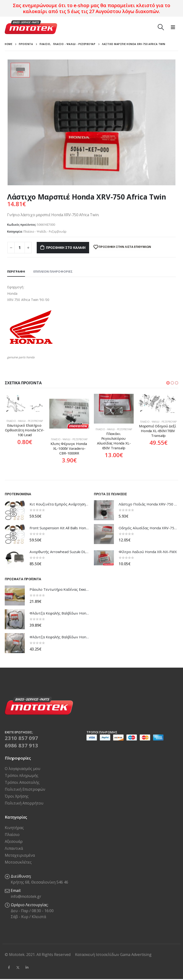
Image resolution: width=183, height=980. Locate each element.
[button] (168, 383)
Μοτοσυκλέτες (18, 862)
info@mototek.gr (26, 896)
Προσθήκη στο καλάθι (66, 247)
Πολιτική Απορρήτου (24, 803)
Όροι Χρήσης (17, 796)
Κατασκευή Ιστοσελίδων (98, 955)
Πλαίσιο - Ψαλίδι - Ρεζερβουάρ (45, 232)
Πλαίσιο (12, 835)
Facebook (9, 967)
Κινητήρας (14, 828)
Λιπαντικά (14, 848)
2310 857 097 (21, 738)
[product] (25, 403)
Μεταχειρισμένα (20, 855)
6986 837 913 (21, 745)
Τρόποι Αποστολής (22, 782)
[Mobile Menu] (173, 27)
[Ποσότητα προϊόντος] (20, 248)
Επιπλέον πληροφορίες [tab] (53, 271)
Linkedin (27, 967)
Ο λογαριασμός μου (23, 769)
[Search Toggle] (161, 27)
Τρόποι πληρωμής (22, 775)
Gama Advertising (136, 955)
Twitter (18, 967)
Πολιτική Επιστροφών (25, 789)
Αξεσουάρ (14, 841)
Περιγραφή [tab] (16, 271)
